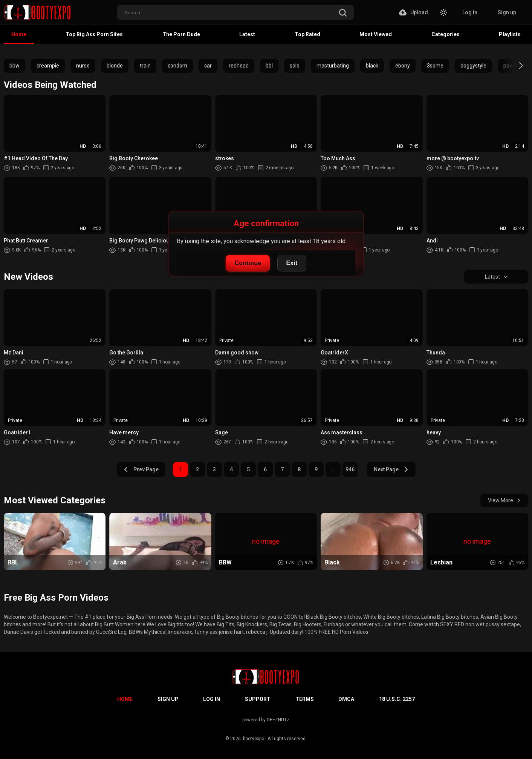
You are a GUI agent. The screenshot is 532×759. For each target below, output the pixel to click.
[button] (514, 66)
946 (350, 469)
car (208, 66)
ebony (403, 66)
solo (295, 66)
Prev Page (141, 469)
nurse (83, 66)
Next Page (391, 469)
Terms (305, 699)
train (145, 66)
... (333, 469)
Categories (446, 34)
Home (19, 34)
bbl (269, 66)
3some (435, 66)
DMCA (346, 699)
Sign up (507, 12)
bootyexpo (254, 739)
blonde (115, 66)
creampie (48, 66)
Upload (414, 12)
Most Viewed (376, 34)
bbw (15, 66)
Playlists (510, 34)
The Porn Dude (181, 34)
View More (504, 500)
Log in (470, 12)
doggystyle (473, 66)
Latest (247, 34)
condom (177, 66)
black (372, 66)
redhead (239, 66)
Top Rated (307, 34)
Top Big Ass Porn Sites (94, 34)
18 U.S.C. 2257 (397, 699)
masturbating (333, 66)
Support (258, 699)
